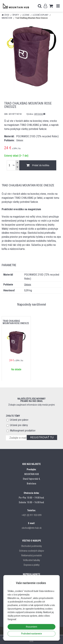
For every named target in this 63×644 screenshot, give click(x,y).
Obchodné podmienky (32, 546)
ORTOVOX (40, 114)
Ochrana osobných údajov (32, 551)
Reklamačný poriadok (32, 555)
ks (14, 165)
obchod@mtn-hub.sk (32, 528)
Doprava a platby (32, 565)
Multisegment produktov (23, 431)
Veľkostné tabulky (32, 560)
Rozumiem (32, 627)
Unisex (28, 285)
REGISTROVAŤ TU (42, 437)
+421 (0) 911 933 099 (32, 515)
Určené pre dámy (19, 425)
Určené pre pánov (19, 420)
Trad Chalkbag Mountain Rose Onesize (16, 322)
